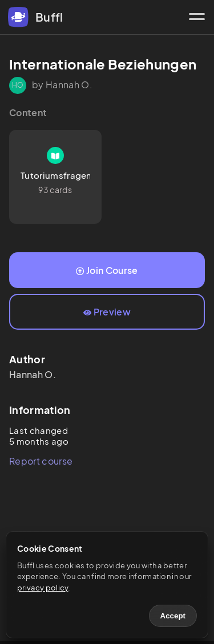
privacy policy (43, 588)
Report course (41, 461)
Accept (173, 616)
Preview (107, 312)
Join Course (107, 270)
